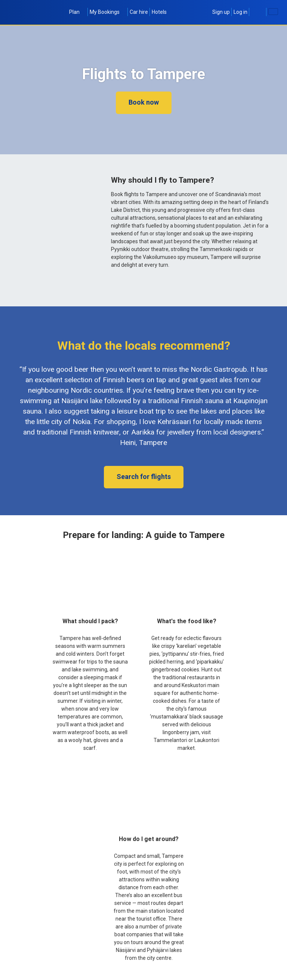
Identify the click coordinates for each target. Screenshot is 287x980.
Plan (78, 12)
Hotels (159, 12)
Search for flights (144, 477)
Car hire (139, 12)
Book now (144, 102)
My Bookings (108, 12)
